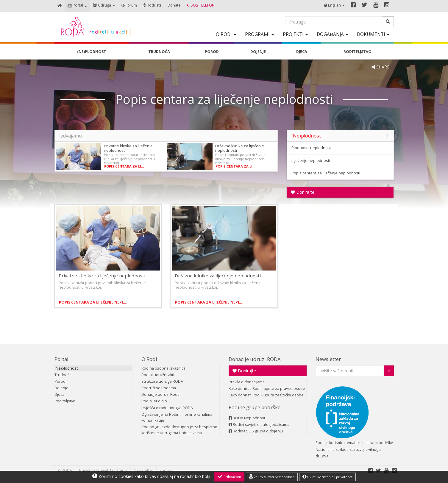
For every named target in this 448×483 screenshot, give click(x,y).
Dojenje (61, 388)
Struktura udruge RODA (162, 381)
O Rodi (149, 359)
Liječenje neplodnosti (311, 160)
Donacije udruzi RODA (255, 359)
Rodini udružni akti (158, 375)
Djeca (59, 394)
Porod (60, 381)
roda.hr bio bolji (195, 476)
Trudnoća (63, 375)
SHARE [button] (380, 67)
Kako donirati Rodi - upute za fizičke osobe (266, 395)
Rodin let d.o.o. (155, 401)
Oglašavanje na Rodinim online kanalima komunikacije (177, 417)
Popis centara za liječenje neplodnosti (125, 166)
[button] (77, 6)
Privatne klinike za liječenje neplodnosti (128, 148)
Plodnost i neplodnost (311, 148)
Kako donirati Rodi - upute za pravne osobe (267, 389)
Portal (61, 359)
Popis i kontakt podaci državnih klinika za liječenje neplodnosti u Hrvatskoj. (241, 159)
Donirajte (303, 192)
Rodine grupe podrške (255, 407)
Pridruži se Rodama (159, 388)
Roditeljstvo (65, 401)
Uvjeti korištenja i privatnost (327, 477)
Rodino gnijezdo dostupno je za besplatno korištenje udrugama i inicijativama (179, 430)
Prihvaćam (229, 477)
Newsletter (328, 359)
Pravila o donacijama (247, 382)
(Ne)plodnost (66, 368)
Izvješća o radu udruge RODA (167, 408)
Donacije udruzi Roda (160, 394)
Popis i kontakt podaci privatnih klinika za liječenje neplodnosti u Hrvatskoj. (130, 159)
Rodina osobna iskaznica (163, 368)
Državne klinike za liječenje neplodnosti (240, 148)
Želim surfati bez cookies (272, 477)
